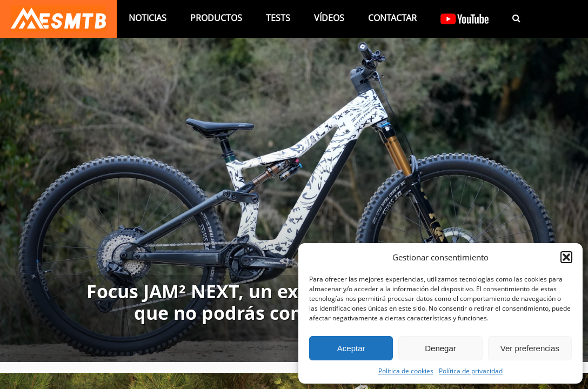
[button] (566, 257)
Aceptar (351, 348)
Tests (278, 18)
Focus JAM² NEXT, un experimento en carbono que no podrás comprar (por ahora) (294, 303)
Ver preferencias (530, 348)
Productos (216, 18)
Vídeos (329, 18)
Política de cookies (406, 371)
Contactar (392, 18)
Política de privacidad (471, 371)
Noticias (148, 18)
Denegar (440, 348)
